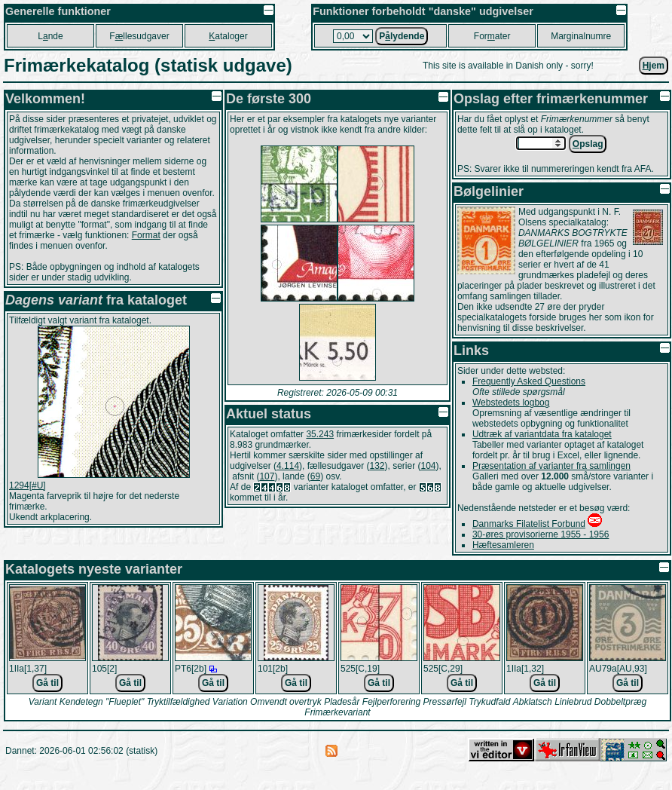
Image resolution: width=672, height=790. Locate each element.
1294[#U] (27, 485)
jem (654, 66)
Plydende (402, 36)
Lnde (50, 36)
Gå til (47, 683)
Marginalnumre (581, 36)
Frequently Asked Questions (529, 381)
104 (429, 466)
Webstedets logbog (511, 403)
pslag (588, 144)
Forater (492, 36)
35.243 (320, 434)
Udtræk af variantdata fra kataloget (542, 434)
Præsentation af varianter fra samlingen (551, 466)
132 (377, 466)
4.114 (288, 466)
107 (267, 476)
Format (146, 235)
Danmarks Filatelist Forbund (529, 524)
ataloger (228, 36)
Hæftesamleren (503, 545)
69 (315, 476)
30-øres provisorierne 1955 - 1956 (541, 534)
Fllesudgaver (139, 36)
